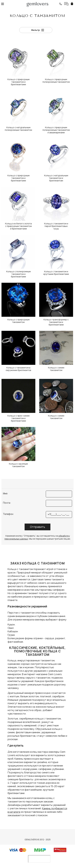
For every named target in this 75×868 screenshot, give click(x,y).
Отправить (37, 527)
